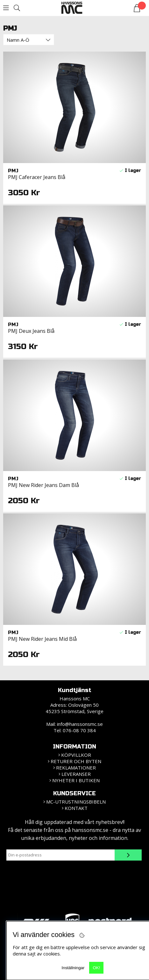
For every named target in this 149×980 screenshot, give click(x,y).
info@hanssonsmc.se (80, 724)
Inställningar (73, 968)
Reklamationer (76, 768)
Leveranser (76, 774)
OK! (96, 968)
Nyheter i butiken (76, 780)
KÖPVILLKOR (76, 755)
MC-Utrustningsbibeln (76, 802)
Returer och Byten (76, 761)
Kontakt (76, 808)
